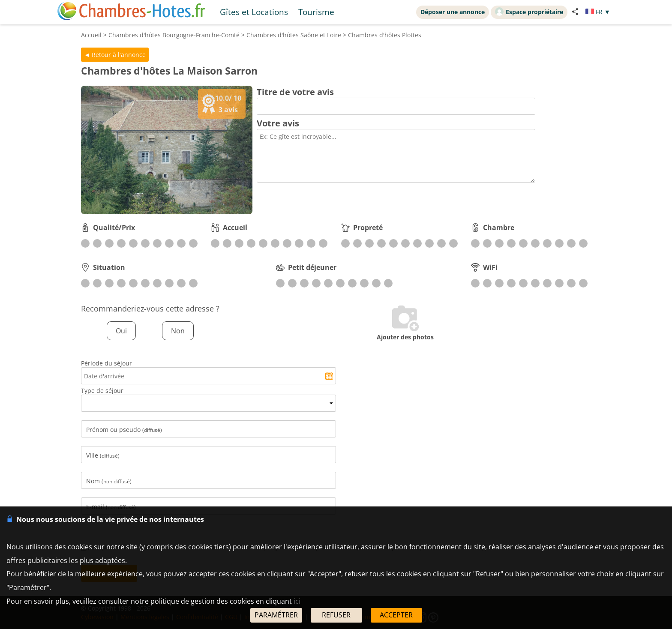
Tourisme (316, 12)
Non (178, 331)
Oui (121, 331)
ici (297, 601)
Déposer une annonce (453, 12)
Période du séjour (106, 363)
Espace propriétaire (529, 12)
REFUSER (336, 615)
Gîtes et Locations (254, 12)
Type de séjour (102, 391)
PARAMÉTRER (276, 615)
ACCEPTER (396, 615)
